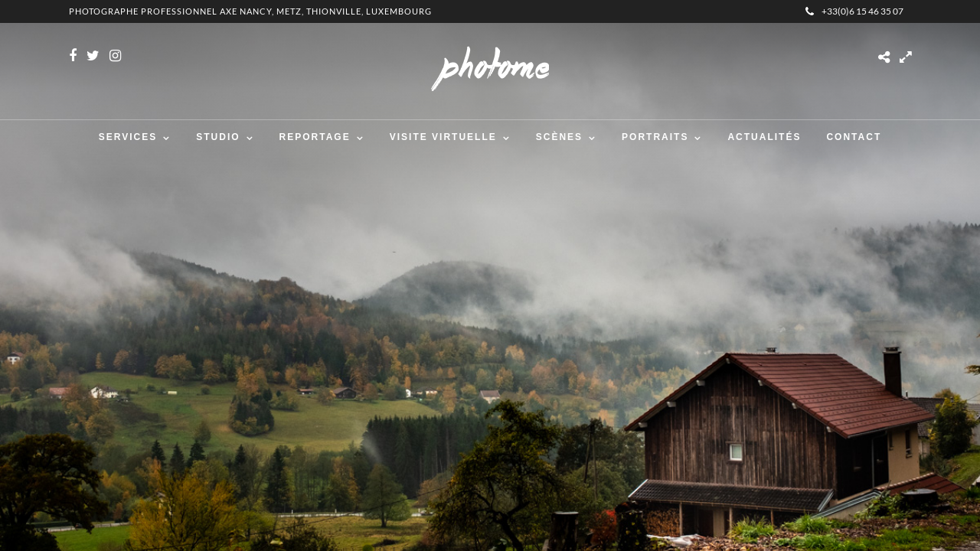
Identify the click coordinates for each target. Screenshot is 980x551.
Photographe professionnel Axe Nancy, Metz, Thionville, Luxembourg (250, 11)
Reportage (315, 137)
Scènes (559, 137)
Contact (854, 137)
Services (128, 137)
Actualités (764, 137)
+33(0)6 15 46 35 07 (854, 11)
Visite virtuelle (443, 137)
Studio (218, 137)
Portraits (655, 137)
